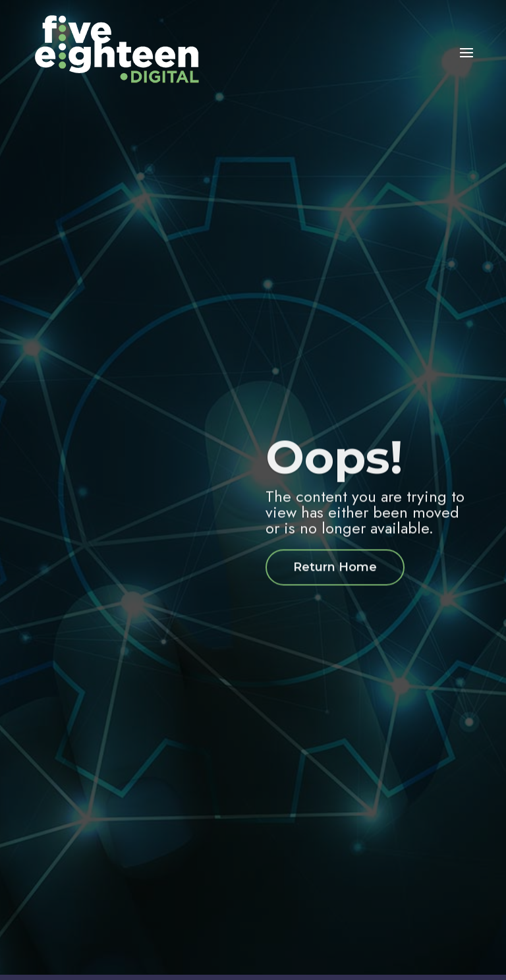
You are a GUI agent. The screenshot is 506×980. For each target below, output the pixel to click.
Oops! (334, 466)
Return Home (335, 576)
